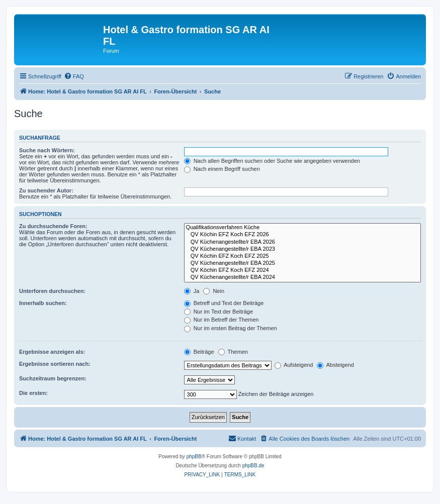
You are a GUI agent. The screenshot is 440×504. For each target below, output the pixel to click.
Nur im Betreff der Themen (222, 320)
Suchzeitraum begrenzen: (53, 378)
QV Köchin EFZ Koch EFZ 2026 (302, 235)
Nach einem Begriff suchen (222, 169)
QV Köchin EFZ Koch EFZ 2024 (302, 270)
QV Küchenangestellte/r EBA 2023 (302, 249)
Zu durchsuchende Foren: (53, 226)
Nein (214, 291)
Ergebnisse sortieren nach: (55, 364)
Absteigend (335, 365)
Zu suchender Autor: (46, 190)
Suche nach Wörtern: (47, 150)
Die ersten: (33, 393)
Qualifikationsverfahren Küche (302, 228)
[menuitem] (74, 76)
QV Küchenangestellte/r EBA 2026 (302, 242)
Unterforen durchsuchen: (52, 291)
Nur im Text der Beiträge (218, 312)
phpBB (194, 457)
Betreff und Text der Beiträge (224, 303)
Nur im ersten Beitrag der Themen (231, 328)
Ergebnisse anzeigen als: (52, 352)
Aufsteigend (294, 365)
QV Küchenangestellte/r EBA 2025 (302, 263)
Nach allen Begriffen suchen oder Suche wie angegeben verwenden (272, 161)
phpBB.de (253, 466)
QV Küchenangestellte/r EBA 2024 (302, 277)
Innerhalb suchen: (43, 303)
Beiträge (199, 352)
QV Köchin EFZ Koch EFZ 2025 (302, 256)
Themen (233, 352)
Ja (192, 291)
